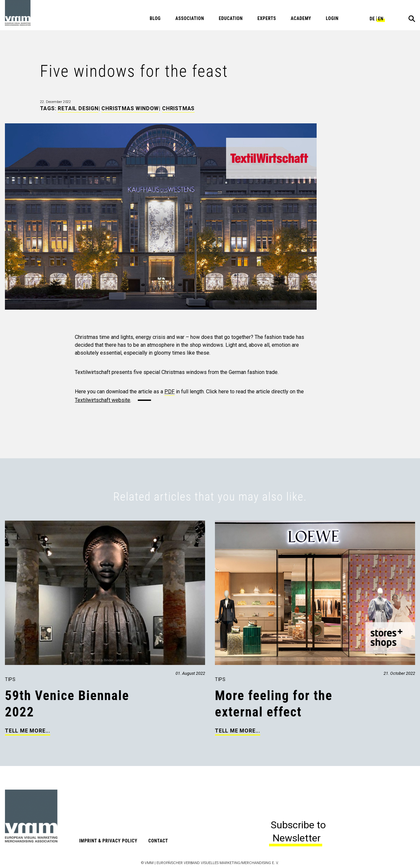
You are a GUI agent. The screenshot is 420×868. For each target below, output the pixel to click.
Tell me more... (28, 731)
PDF (169, 392)
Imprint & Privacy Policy (108, 841)
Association (190, 18)
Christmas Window (130, 108)
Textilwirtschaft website (103, 400)
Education (231, 18)
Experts (267, 18)
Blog (155, 18)
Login (332, 18)
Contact (158, 841)
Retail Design (78, 108)
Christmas (178, 108)
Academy (301, 18)
